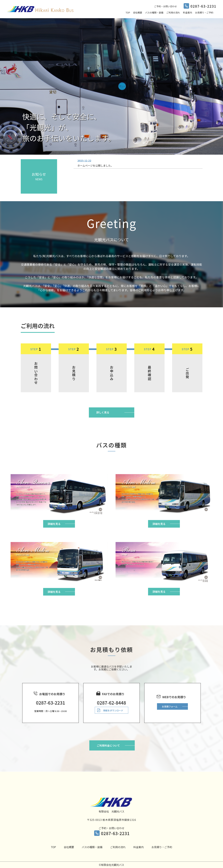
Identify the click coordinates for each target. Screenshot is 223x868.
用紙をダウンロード (113, 710)
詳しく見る (103, 412)
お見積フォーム (170, 706)
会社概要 (138, 13)
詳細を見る (54, 524)
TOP (128, 13)
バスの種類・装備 (154, 13)
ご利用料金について (108, 745)
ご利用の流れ (173, 13)
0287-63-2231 (115, 833)
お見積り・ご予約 (204, 13)
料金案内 (188, 13)
